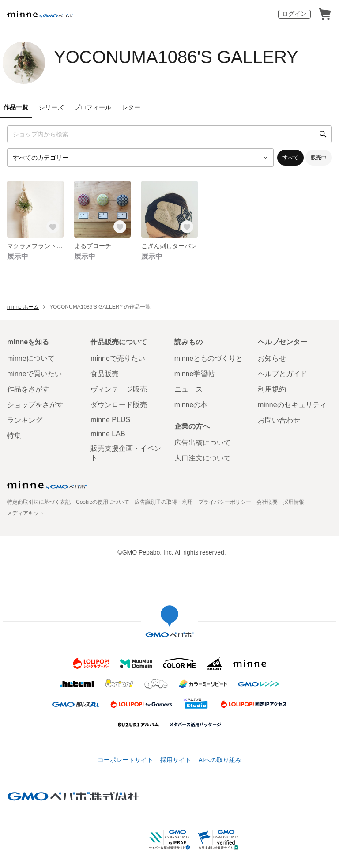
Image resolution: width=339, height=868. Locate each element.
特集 (14, 436)
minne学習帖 (195, 374)
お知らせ (272, 358)
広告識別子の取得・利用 (164, 502)
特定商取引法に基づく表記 (39, 502)
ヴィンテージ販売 (119, 389)
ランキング (25, 420)
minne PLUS (110, 420)
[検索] (323, 134)
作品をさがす (28, 389)
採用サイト (176, 760)
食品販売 (105, 374)
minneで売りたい (118, 358)
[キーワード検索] (169, 134)
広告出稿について (203, 443)
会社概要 (267, 502)
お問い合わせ (279, 420)
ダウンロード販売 (119, 405)
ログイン (294, 14)
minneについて (31, 358)
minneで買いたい (34, 374)
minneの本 (191, 405)
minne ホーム (23, 307)
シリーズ (51, 107)
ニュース (188, 389)
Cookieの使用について (103, 502)
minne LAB (108, 434)
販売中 (319, 158)
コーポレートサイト (125, 760)
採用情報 (294, 502)
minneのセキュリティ (292, 405)
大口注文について (203, 458)
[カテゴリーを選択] (140, 158)
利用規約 (272, 389)
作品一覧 (16, 107)
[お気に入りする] (53, 227)
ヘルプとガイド (282, 374)
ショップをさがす (35, 405)
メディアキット (26, 513)
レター (131, 107)
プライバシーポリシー (225, 502)
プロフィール (93, 107)
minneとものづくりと (209, 358)
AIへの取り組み (220, 760)
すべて (290, 158)
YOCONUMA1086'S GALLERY (176, 57)
